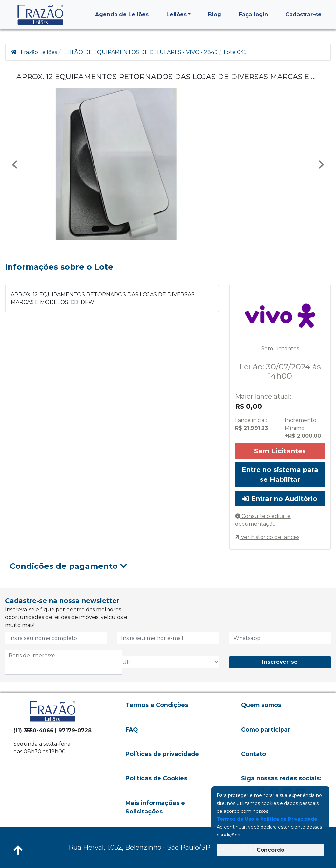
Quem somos (261, 705)
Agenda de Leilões (122, 15)
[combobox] (64, 662)
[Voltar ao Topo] (18, 850)
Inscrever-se (280, 662)
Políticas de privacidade (162, 754)
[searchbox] (64, 656)
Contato (254, 754)
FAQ (132, 730)
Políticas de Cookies (156, 778)
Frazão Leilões (39, 52)
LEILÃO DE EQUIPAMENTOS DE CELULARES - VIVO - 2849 (140, 52)
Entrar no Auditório (280, 499)
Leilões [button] (177, 15)
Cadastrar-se (304, 15)
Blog (215, 15)
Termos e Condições (157, 705)
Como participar (266, 730)
